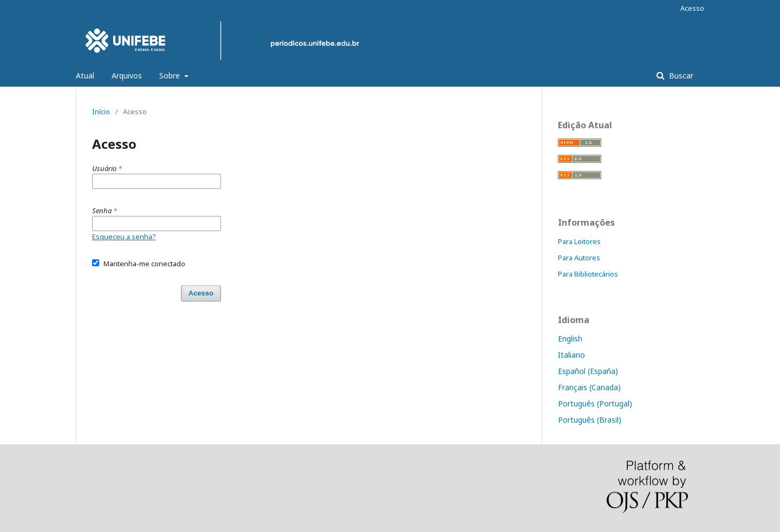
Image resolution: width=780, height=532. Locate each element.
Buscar (680, 75)
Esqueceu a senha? (124, 237)
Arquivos (127, 75)
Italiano (571, 355)
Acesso (692, 8)
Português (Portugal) (595, 403)
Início (101, 111)
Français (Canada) (589, 387)
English (570, 339)
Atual (85, 75)
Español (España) (588, 371)
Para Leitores (579, 241)
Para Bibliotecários (588, 274)
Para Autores (579, 258)
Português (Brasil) (590, 420)
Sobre (171, 75)
